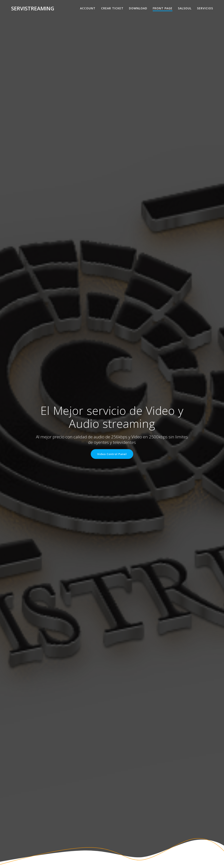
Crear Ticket (112, 8)
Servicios (205, 8)
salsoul (185, 8)
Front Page (163, 8)
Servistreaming (33, 9)
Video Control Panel (112, 454)
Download (138, 8)
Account (88, 8)
